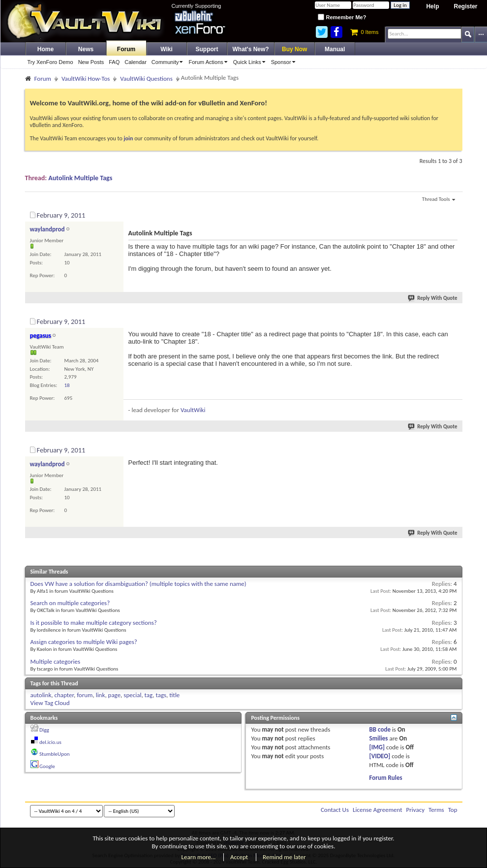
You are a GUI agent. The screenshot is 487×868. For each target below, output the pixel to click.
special (132, 695)
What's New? (251, 49)
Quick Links (251, 62)
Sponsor (285, 62)
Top (453, 810)
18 (67, 385)
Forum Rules (386, 778)
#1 (454, 214)
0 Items (364, 32)
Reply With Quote (433, 298)
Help (432, 6)
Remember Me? (342, 17)
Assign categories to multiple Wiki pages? (84, 642)
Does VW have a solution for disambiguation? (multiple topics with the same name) (138, 584)
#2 (454, 320)
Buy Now (294, 49)
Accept (239, 857)
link (101, 695)
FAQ (114, 62)
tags (161, 695)
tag (149, 695)
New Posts (91, 62)
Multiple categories (56, 661)
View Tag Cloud (50, 703)
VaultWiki (193, 410)
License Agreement (378, 810)
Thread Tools (439, 200)
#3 (454, 449)
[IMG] (377, 747)
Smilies (379, 738)
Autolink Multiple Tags (80, 178)
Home (46, 49)
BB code (380, 729)
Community (169, 62)
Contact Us (335, 810)
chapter (64, 695)
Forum (126, 49)
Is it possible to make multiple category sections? (94, 623)
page (115, 695)
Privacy (416, 810)
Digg (44, 730)
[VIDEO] (380, 756)
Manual (335, 49)
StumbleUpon (55, 754)
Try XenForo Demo (50, 62)
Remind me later (284, 857)
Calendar (136, 62)
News (86, 49)
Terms (436, 810)
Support (207, 49)
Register (465, 6)
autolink (41, 695)
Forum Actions (209, 62)
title (174, 695)
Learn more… (199, 857)
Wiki (167, 49)
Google (47, 766)
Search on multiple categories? (70, 603)
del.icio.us (50, 742)
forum (85, 695)
